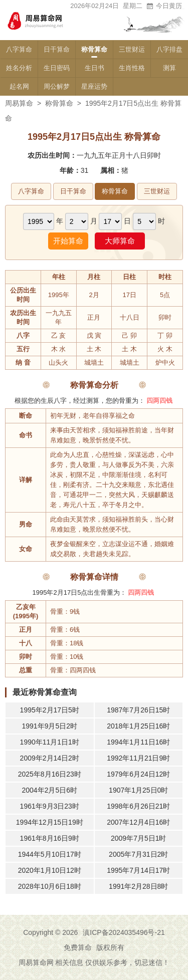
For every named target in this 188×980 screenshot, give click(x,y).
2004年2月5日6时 (49, 790)
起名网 (19, 86)
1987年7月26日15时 (138, 710)
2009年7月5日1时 (139, 838)
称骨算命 (94, 49)
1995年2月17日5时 (50, 710)
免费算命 (78, 947)
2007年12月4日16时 (138, 822)
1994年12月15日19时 (50, 822)
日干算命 (57, 49)
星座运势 (94, 86)
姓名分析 (19, 68)
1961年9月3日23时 (50, 806)
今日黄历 (164, 6)
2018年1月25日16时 (138, 726)
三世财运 (132, 49)
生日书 (95, 68)
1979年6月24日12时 (138, 774)
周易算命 (19, 103)
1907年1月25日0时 (138, 790)
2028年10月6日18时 (50, 886)
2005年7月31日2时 (138, 854)
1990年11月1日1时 (50, 742)
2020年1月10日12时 (50, 870)
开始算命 (68, 241)
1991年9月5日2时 (49, 726)
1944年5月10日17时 (50, 854)
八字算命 (19, 49)
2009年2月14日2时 (50, 758)
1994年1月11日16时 (138, 742)
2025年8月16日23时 (50, 774)
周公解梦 (57, 86)
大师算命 (120, 241)
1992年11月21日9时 (138, 758)
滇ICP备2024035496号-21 (124, 932)
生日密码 (57, 68)
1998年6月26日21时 (138, 806)
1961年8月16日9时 (50, 838)
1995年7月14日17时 (138, 870)
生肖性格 (132, 68)
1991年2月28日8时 (138, 886)
